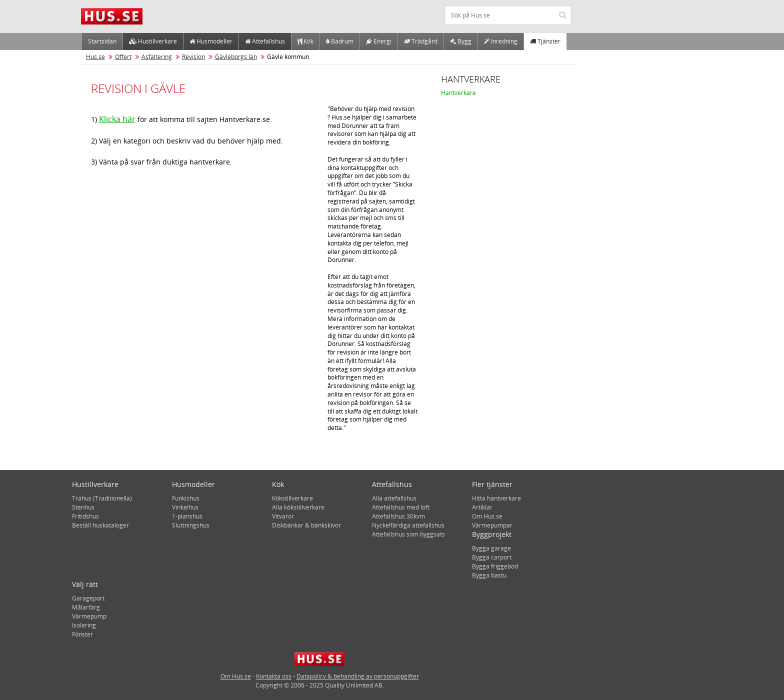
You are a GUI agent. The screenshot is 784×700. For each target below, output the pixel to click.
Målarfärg (86, 607)
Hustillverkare (153, 41)
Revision (193, 57)
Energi (379, 41)
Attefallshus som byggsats (408, 534)
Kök (305, 41)
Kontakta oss (274, 676)
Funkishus (186, 498)
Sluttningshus (191, 525)
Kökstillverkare (292, 498)
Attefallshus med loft (401, 507)
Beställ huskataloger (100, 525)
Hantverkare (458, 93)
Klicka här (117, 119)
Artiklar (482, 507)
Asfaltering (157, 57)
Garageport (88, 598)
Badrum (340, 41)
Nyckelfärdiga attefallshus (408, 525)
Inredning (501, 41)
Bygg (461, 41)
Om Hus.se (487, 516)
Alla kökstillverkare (298, 507)
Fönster (82, 634)
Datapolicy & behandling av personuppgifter (358, 676)
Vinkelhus (185, 507)
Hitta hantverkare (496, 498)
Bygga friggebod (495, 566)
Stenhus (83, 507)
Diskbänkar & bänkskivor (306, 525)
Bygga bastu (489, 575)
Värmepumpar (492, 525)
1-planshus (187, 516)
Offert (123, 57)
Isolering (84, 625)
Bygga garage (491, 548)
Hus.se (95, 57)
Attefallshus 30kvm (398, 516)
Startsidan (102, 41)
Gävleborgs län (236, 57)
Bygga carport (492, 557)
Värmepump (89, 616)
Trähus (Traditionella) (102, 498)
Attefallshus (265, 41)
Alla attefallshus (394, 498)
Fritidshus (85, 516)
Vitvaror (283, 516)
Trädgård (421, 41)
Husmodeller (211, 41)
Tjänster (545, 41)
